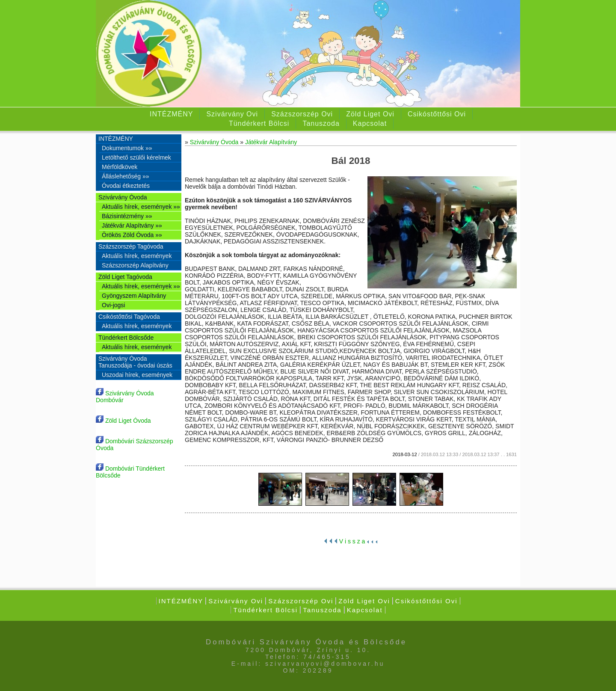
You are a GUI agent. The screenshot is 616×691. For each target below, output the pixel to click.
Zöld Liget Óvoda (123, 421)
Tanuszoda (321, 123)
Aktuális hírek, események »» (141, 207)
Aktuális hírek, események (137, 256)
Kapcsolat (370, 123)
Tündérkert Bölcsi (259, 123)
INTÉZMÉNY (171, 114)
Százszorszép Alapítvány (135, 265)
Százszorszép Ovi (302, 114)
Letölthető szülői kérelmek (136, 157)
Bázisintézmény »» (127, 216)
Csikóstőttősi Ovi (437, 114)
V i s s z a (351, 541)
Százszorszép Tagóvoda (131, 246)
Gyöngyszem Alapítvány (134, 296)
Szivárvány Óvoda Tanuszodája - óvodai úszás (135, 362)
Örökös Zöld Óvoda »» (132, 235)
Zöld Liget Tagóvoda (125, 277)
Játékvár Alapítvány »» (132, 225)
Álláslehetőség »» (126, 176)
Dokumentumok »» (127, 148)
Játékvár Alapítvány (271, 142)
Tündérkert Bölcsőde (126, 338)
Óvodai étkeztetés (126, 186)
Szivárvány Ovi (232, 114)
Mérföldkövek (120, 167)
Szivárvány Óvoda (123, 197)
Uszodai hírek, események (137, 375)
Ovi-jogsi (113, 305)
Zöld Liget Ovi (370, 114)
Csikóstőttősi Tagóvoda (129, 317)
